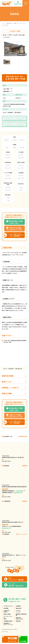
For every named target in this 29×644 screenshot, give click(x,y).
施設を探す (10, 23)
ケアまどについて (8, 610)
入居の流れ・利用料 (7, 615)
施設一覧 (16, 23)
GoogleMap (20, 495)
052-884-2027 (6, 465)
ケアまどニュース (18, 615)
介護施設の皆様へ (8, 625)
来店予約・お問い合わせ (19, 622)
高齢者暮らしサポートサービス (8, 628)
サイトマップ (5, 636)
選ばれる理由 (7, 618)
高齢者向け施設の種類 (21, 619)
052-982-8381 (6, 536)
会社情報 (6, 612)
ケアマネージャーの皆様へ (8, 622)
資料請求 (18, 625)
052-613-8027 (6, 500)
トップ (4, 23)
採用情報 (18, 610)
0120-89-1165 (6, 564)
